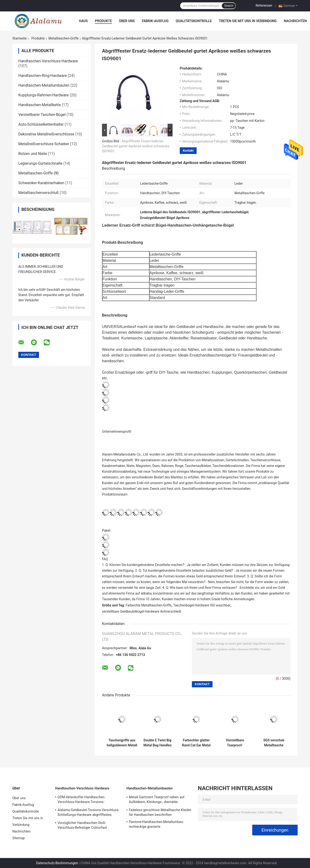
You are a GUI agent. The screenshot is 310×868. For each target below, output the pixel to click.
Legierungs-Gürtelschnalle (40, 163)
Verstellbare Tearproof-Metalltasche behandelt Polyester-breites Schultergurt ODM (235, 743)
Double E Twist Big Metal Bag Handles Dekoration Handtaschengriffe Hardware (157, 743)
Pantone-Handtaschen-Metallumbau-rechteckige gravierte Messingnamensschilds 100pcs (156, 825)
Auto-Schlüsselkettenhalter (41, 124)
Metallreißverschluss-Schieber (44, 144)
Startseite (19, 38)
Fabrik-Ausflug (155, 21)
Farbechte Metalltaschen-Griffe (149, 605)
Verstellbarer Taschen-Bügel (42, 115)
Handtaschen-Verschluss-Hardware (48, 61)
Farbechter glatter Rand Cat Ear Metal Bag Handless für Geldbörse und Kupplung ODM (196, 743)
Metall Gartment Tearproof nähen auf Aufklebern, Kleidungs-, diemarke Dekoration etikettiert (157, 800)
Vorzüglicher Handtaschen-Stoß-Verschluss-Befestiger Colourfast (82, 825)
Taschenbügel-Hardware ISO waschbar (202, 605)
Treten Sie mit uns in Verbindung (248, 21)
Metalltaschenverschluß (39, 193)
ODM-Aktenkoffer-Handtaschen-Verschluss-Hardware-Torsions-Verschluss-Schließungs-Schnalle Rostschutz (82, 800)
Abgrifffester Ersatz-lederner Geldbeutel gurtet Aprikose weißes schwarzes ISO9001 (136, 146)
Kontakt (188, 151)
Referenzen (264, 5)
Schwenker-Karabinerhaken (41, 183)
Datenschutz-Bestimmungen (57, 863)
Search (229, 6)
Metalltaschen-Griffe (64, 38)
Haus (83, 21)
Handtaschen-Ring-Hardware (43, 76)
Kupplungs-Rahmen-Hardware (44, 95)
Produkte (103, 21)
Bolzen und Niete (33, 154)
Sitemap (19, 838)
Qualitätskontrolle (194, 21)
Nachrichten (295, 21)
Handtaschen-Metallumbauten (44, 85)
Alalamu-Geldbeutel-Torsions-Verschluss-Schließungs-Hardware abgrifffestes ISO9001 (88, 813)
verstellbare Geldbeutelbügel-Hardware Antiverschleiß (142, 611)
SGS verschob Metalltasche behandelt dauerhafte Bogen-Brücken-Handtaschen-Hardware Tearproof (274, 743)
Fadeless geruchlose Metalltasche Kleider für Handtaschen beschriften (160, 812)
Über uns (127, 21)
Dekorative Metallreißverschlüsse (46, 134)
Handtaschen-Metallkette (40, 105)
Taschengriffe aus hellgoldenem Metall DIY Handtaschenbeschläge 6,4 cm (122, 743)
